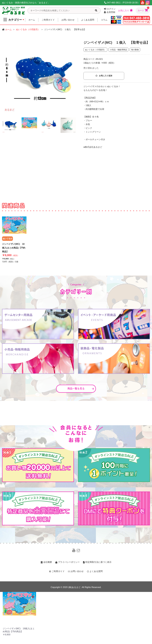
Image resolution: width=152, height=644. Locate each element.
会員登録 (110, 12)
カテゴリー (13, 20)
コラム (104, 20)
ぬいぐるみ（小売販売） (28, 29)
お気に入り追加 (104, 76)
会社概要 (46, 562)
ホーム (32, 20)
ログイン (110, 9)
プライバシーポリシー (68, 562)
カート (143, 9)
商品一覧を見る (81, 389)
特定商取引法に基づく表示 (97, 562)
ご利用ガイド (48, 20)
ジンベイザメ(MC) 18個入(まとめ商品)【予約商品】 (14, 248)
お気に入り (126, 10)
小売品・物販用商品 (118, 50)
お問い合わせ (68, 20)
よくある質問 (88, 20)
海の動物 (135, 50)
